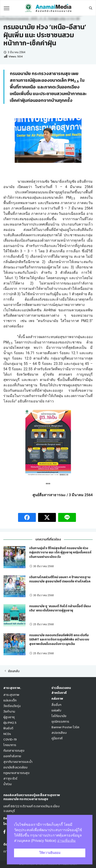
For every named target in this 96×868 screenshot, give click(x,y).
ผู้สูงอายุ (9, 717)
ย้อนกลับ (11, 671)
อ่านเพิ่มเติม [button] (66, 841)
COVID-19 (10, 739)
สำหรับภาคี (59, 693)
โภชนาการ (10, 745)
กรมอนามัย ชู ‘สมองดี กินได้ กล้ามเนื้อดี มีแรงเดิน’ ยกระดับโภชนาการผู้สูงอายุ (60, 608)
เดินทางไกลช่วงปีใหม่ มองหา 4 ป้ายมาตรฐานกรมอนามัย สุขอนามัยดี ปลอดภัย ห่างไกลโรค (60, 579)
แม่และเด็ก (10, 700)
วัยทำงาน (9, 712)
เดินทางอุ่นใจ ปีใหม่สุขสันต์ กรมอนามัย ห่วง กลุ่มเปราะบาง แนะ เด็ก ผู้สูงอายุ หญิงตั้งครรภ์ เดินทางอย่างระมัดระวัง (60, 552)
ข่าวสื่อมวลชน (61, 688)
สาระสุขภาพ (11, 695)
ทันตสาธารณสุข (14, 751)
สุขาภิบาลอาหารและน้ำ (18, 762)
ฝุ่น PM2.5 (10, 723)
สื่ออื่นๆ (56, 705)
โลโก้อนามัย (59, 716)
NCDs (7, 734)
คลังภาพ (57, 699)
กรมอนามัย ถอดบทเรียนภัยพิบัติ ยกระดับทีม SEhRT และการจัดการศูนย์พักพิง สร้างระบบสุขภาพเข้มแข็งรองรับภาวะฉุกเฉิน (59, 640)
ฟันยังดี (8, 728)
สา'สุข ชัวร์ (10, 779)
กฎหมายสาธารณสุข (16, 773)
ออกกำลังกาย (12, 756)
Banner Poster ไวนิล (65, 727)
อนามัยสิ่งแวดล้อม (15, 767)
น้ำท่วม (7, 784)
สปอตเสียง (59, 733)
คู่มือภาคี (57, 738)
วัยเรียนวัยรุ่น (12, 706)
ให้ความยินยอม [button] (50, 853)
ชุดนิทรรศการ (60, 722)
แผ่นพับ (56, 710)
